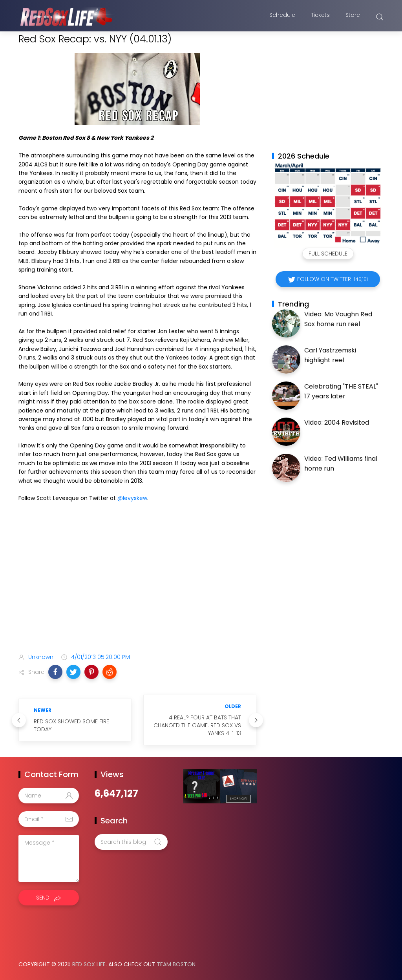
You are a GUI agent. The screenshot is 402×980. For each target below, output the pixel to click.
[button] (55, 672)
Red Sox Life (89, 964)
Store (353, 17)
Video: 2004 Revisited (337, 422)
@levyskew (132, 498)
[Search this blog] (131, 842)
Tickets (320, 17)
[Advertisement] (137, 585)
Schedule (282, 17)
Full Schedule (328, 254)
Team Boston (176, 964)
